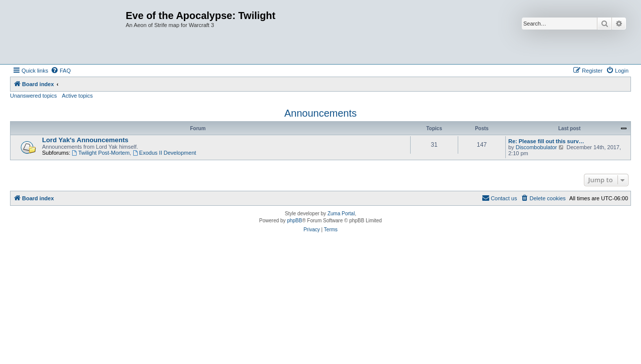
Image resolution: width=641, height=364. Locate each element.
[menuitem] (61, 71)
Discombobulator (537, 147)
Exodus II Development (165, 153)
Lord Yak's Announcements (85, 140)
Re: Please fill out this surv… (546, 141)
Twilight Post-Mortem (101, 153)
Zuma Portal (341, 214)
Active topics (78, 96)
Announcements (321, 113)
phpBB (294, 221)
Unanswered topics (34, 96)
